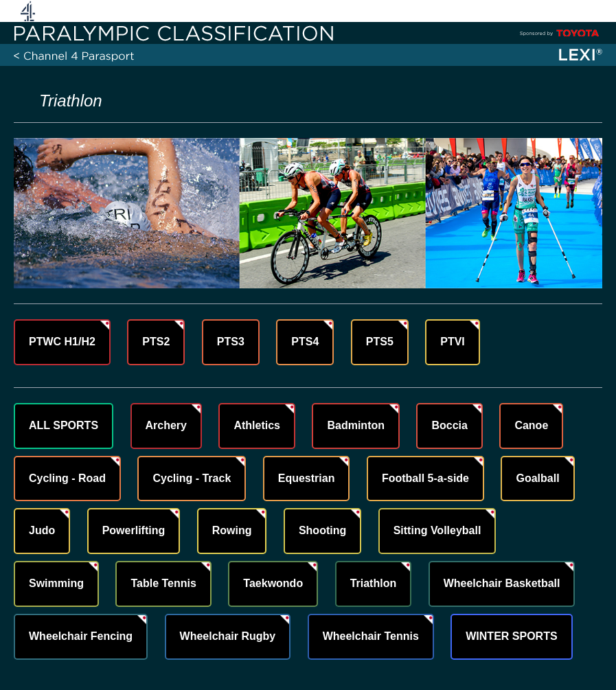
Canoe (531, 425)
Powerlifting (134, 530)
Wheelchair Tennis (371, 636)
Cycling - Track (192, 478)
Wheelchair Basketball (502, 583)
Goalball (537, 478)
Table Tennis (163, 583)
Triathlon (374, 583)
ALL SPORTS (64, 425)
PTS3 (231, 342)
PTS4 (305, 342)
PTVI (453, 342)
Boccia (449, 425)
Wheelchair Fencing (81, 636)
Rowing (232, 530)
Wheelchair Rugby (228, 636)
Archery (166, 425)
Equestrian (307, 478)
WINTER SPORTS (511, 636)
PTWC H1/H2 (62, 342)
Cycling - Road (67, 478)
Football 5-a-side (425, 478)
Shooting (322, 530)
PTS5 (380, 342)
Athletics (257, 425)
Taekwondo (273, 583)
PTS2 (156, 342)
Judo (42, 530)
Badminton (356, 425)
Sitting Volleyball (437, 530)
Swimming (56, 583)
